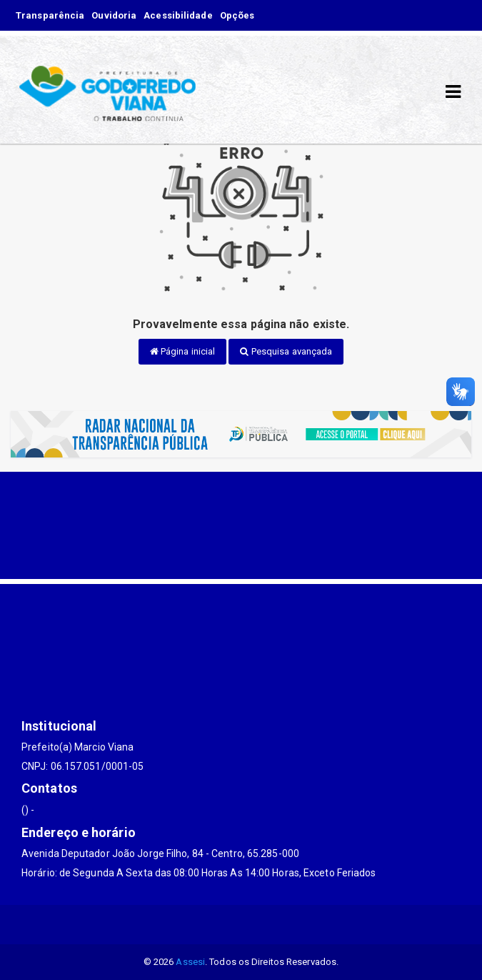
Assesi (190, 962)
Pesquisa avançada (286, 351)
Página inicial (183, 351)
